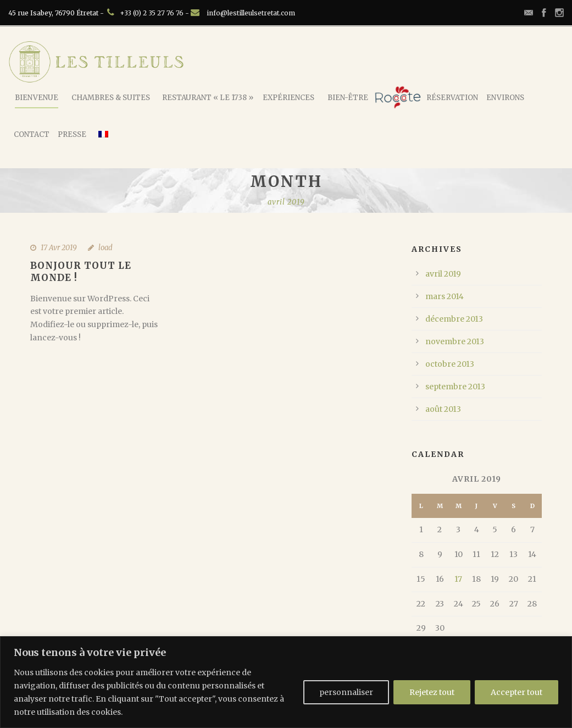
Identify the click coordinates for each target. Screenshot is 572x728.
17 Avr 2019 (59, 248)
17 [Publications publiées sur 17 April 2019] (458, 579)
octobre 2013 (450, 364)
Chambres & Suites (111, 98)
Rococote (398, 97)
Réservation (452, 98)
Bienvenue (37, 98)
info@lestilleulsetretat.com (251, 13)
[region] (286, 682)
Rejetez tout (432, 692)
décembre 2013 (454, 319)
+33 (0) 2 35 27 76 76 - (155, 13)
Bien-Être (348, 98)
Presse (72, 134)
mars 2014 (445, 296)
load (105, 248)
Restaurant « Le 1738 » (208, 98)
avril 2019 (443, 274)
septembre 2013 (455, 387)
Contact (32, 134)
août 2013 (443, 409)
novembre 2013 (455, 341)
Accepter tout (517, 692)
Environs (505, 98)
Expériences (288, 98)
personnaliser (346, 692)
